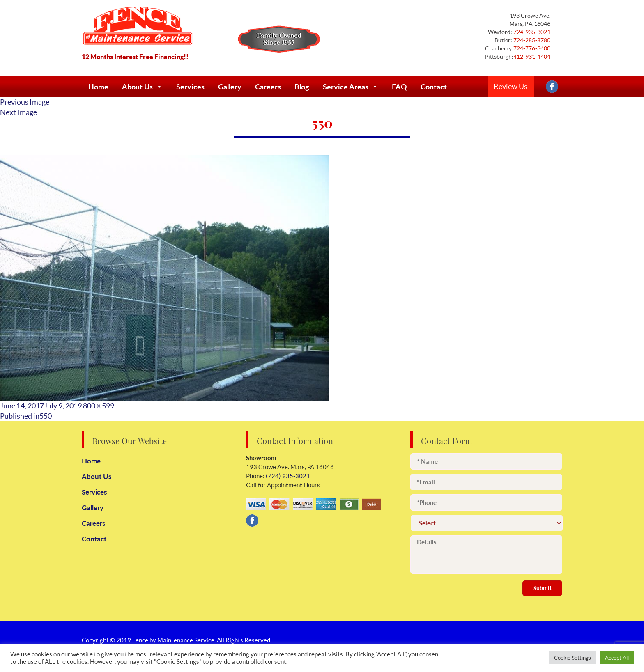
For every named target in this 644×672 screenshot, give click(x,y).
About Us (142, 87)
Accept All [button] (617, 658)
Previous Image (25, 102)
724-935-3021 (531, 32)
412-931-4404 (532, 56)
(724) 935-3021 (287, 476)
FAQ (399, 87)
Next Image (18, 112)
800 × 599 (99, 406)
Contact (434, 87)
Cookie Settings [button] (573, 658)
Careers (268, 87)
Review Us (511, 86)
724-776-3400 (532, 48)
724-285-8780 (531, 40)
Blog (302, 87)
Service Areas (351, 87)
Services (190, 87)
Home (98, 87)
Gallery (230, 87)
